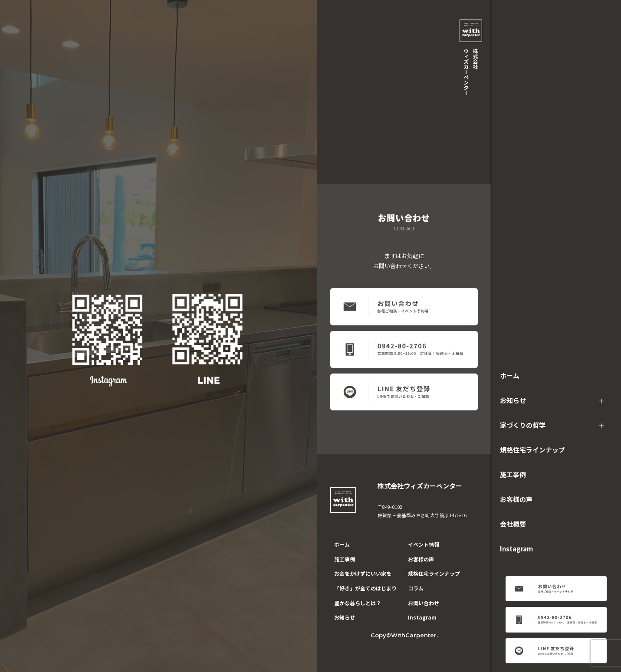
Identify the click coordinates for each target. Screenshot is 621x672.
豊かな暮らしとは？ (358, 603)
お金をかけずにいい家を (363, 573)
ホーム (510, 375)
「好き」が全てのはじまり (365, 588)
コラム (416, 588)
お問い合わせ (424, 603)
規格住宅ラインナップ (532, 450)
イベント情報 (424, 544)
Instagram (516, 549)
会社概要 (513, 524)
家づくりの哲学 (523, 425)
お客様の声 (516, 499)
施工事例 (513, 474)
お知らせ (513, 400)
